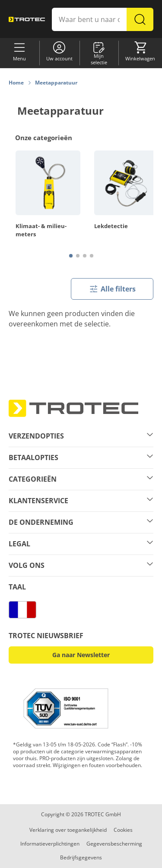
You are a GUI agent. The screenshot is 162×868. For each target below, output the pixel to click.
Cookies (123, 830)
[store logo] (27, 19)
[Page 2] (78, 256)
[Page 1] (71, 256)
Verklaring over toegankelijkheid (68, 830)
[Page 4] (92, 256)
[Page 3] (85, 256)
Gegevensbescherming (114, 844)
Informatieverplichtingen (50, 844)
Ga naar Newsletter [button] (81, 655)
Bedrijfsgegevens (81, 857)
